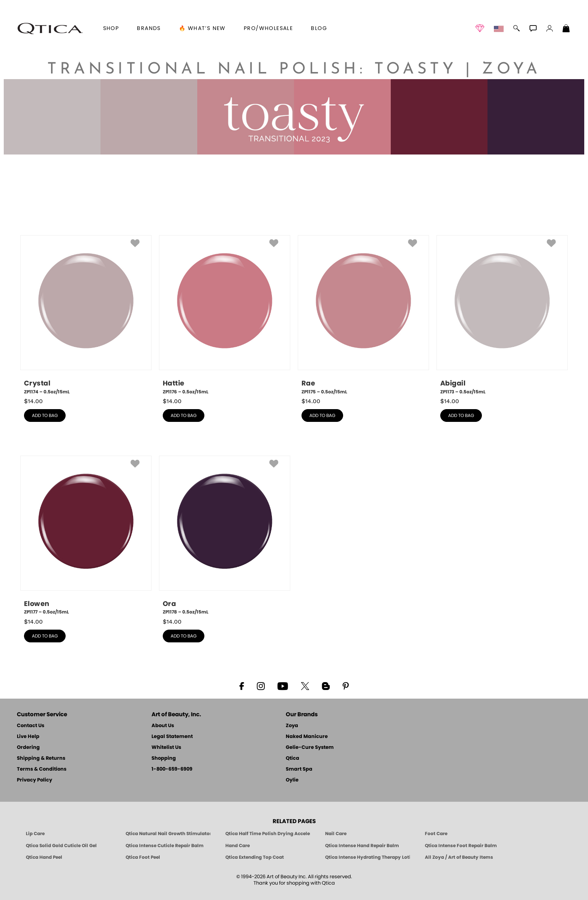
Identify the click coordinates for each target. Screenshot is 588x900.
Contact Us (31, 726)
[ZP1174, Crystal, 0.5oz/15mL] (86, 315)
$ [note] (33, 401)
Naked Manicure (307, 737)
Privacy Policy (34, 780)
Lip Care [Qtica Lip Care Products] (35, 834)
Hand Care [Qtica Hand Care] (238, 846)
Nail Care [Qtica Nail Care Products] (336, 834)
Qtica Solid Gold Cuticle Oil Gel (61, 846)
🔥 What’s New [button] (202, 28)
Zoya (292, 726)
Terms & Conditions (42, 769)
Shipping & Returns (41, 758)
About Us (163, 726)
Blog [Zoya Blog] (319, 28)
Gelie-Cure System (310, 748)
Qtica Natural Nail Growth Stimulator (168, 834)
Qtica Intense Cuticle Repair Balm (165, 846)
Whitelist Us (166, 748)
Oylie (292, 780)
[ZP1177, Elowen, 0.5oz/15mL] (86, 535)
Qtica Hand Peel (44, 857)
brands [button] (149, 28)
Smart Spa (299, 769)
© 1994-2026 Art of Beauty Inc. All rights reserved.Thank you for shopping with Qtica (294, 880)
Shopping (164, 758)
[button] (50, 28)
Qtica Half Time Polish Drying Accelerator (268, 834)
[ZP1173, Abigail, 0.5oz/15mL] (502, 315)
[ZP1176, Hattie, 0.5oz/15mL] (225, 315)
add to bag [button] (45, 415)
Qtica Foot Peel (143, 857)
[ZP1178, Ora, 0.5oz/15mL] (225, 535)
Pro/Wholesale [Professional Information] (268, 28)
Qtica (292, 758)
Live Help (28, 737)
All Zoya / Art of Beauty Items (459, 857)
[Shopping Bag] (566, 29)
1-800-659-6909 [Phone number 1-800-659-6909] (172, 769)
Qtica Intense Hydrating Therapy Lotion (367, 857)
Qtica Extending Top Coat (255, 857)
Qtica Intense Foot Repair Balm (461, 846)
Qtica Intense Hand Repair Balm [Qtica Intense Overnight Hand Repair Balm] (362, 846)
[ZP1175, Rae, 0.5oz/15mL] (363, 315)
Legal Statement (172, 737)
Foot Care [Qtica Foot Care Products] (436, 834)
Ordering (28, 748)
